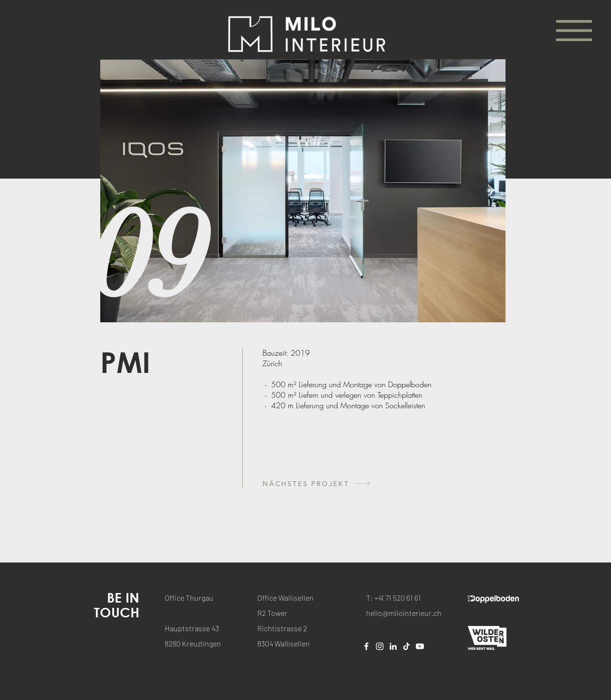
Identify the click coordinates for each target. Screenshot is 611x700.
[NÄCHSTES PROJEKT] (338, 483)
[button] (574, 31)
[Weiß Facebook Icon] (366, 646)
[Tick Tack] (406, 646)
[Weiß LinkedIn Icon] (393, 646)
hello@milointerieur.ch (404, 613)
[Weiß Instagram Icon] (380, 646)
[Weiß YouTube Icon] (420, 646)
